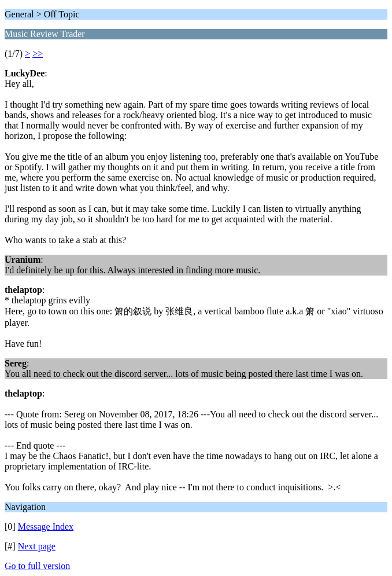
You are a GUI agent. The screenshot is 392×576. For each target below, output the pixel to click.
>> (38, 54)
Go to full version (37, 566)
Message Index (46, 527)
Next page (37, 546)
